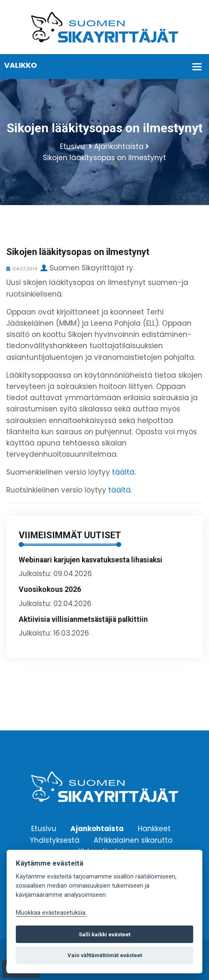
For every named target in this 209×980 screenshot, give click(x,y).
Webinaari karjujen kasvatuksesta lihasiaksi (91, 560)
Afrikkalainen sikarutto (133, 840)
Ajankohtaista (119, 146)
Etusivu (72, 146)
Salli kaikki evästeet (104, 934)
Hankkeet (154, 829)
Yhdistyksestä (55, 840)
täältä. (124, 472)
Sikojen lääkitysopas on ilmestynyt (104, 158)
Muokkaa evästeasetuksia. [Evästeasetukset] (51, 913)
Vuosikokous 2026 (50, 589)
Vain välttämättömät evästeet (105, 955)
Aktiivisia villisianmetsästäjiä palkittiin (83, 619)
